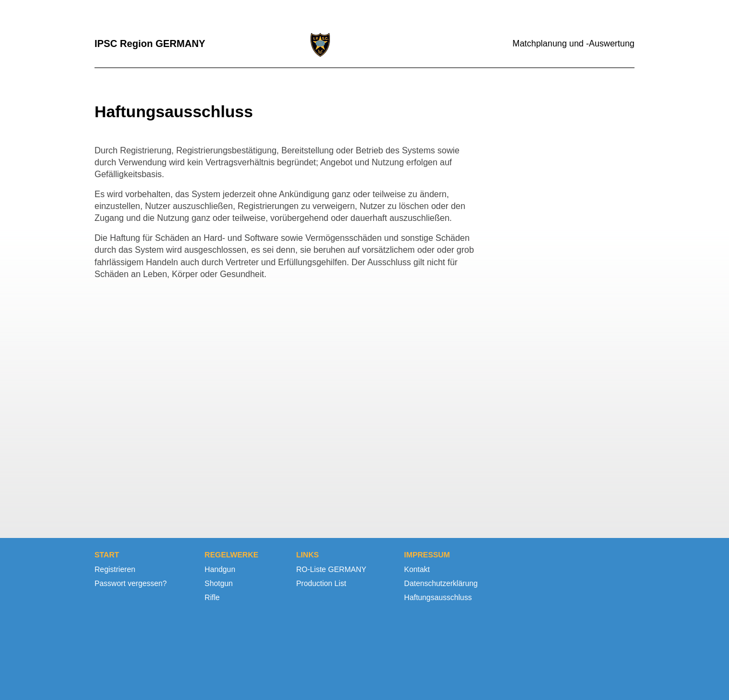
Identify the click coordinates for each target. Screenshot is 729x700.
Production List (321, 583)
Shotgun (219, 583)
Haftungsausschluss (438, 597)
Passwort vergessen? (131, 583)
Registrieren (115, 569)
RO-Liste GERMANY (331, 569)
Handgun (220, 569)
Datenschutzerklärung (441, 583)
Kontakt (417, 569)
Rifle (212, 597)
